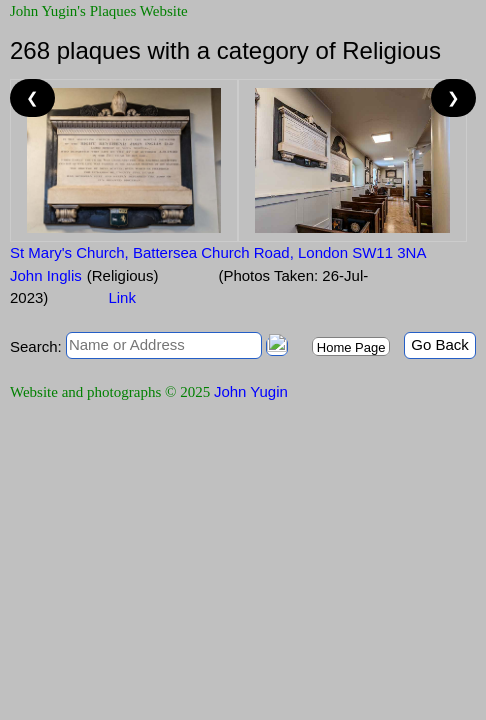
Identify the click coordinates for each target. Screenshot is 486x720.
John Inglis (46, 275)
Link (122, 297)
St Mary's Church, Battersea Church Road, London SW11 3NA (218, 252)
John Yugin (251, 391)
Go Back (440, 344)
